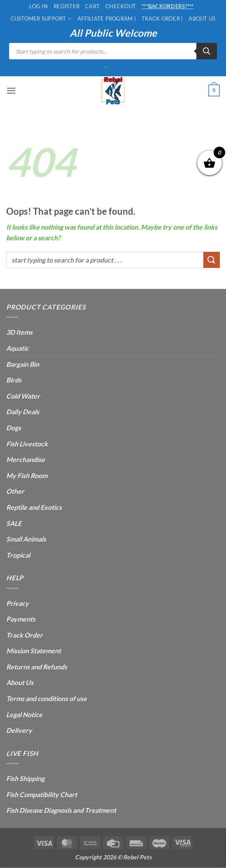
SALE (14, 523)
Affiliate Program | (107, 19)
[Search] (207, 51)
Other (15, 491)
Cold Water (23, 396)
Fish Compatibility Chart (42, 794)
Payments (21, 619)
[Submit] (212, 260)
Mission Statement (34, 651)
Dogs (14, 428)
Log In (38, 6)
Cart (92, 6)
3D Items (19, 332)
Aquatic (17, 348)
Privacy (17, 603)
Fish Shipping (25, 778)
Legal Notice (24, 714)
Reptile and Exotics (34, 507)
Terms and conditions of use (47, 698)
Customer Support (41, 19)
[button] (11, 90)
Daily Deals (23, 412)
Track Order (24, 635)
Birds (14, 380)
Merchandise (26, 459)
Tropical (18, 555)
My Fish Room (27, 475)
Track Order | (162, 19)
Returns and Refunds (37, 667)
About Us (202, 19)
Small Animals (26, 539)
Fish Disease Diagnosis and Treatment (61, 810)
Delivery (19, 730)
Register (66, 6)
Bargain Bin (23, 364)
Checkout (121, 6)
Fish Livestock (27, 444)
